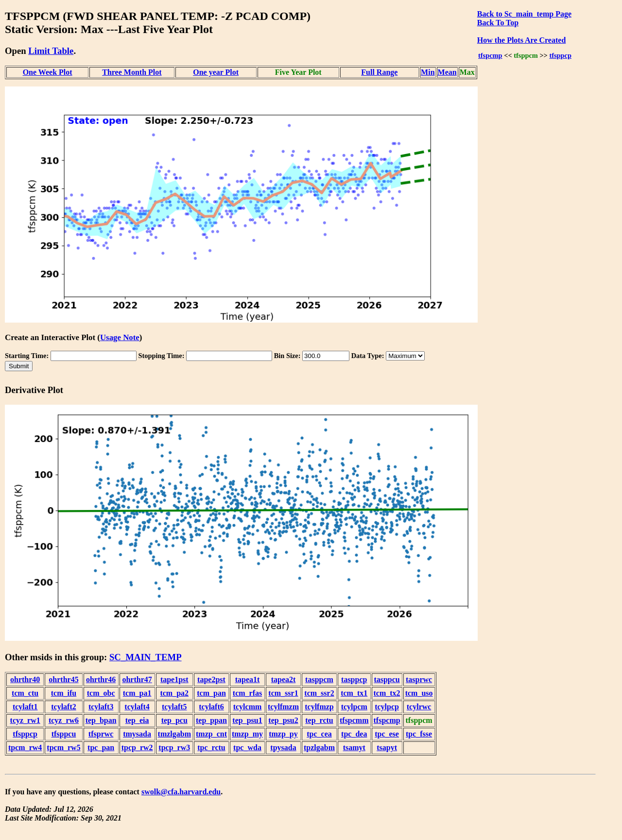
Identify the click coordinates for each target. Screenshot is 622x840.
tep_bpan (101, 720)
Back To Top (498, 23)
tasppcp (354, 679)
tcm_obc (101, 693)
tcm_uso (419, 693)
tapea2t (284, 679)
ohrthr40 (25, 679)
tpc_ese (387, 734)
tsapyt (387, 747)
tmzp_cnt (211, 734)
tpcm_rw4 (25, 747)
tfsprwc (101, 734)
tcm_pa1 (137, 693)
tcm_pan (211, 693)
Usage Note (120, 337)
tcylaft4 (137, 707)
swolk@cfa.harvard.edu (181, 792)
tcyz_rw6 (64, 720)
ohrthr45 (63, 679)
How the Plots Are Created (521, 40)
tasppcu (387, 679)
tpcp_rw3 (174, 747)
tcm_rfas (247, 693)
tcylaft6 (211, 707)
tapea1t (248, 679)
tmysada (137, 734)
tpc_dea (354, 734)
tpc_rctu (211, 747)
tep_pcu (174, 720)
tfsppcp (560, 55)
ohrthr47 (137, 679)
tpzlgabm (319, 747)
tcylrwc (419, 707)
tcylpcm (354, 707)
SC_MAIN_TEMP (146, 657)
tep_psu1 (247, 720)
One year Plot (216, 72)
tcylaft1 (25, 707)
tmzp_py (283, 734)
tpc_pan (101, 747)
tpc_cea (319, 734)
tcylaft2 (64, 707)
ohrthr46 (101, 679)
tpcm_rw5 (63, 747)
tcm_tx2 (387, 693)
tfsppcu (64, 734)
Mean (447, 72)
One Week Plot (48, 72)
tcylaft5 (174, 707)
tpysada (283, 747)
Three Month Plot (132, 72)
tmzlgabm (174, 734)
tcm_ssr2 (319, 693)
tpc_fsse (419, 734)
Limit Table (51, 51)
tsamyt (354, 747)
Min (428, 72)
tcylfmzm (283, 707)
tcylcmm (248, 707)
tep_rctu (319, 720)
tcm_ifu (64, 693)
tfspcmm (354, 720)
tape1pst (174, 679)
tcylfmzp (319, 707)
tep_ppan (211, 720)
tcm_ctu (25, 693)
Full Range (379, 72)
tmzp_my (247, 734)
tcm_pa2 (174, 693)
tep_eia (137, 720)
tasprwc (419, 679)
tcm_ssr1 (283, 693)
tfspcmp (490, 55)
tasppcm (319, 679)
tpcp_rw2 (137, 747)
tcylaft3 (101, 707)
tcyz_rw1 (25, 720)
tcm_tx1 (354, 693)
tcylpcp (387, 707)
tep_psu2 (283, 720)
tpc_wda (247, 747)
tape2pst (211, 679)
